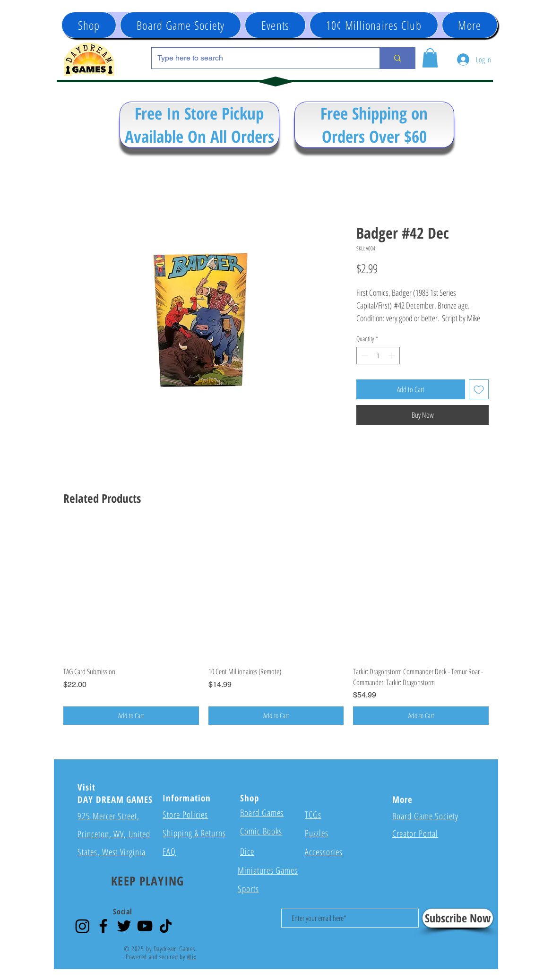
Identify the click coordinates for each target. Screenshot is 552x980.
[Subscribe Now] (458, 918)
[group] (276, 624)
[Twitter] (124, 926)
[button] (275, 25)
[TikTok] (166, 926)
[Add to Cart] (131, 716)
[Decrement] (364, 356)
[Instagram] (82, 926)
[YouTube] (145, 926)
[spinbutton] (378, 356)
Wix (191, 957)
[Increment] (392, 356)
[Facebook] (103, 926)
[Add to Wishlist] (479, 389)
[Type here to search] (259, 58)
